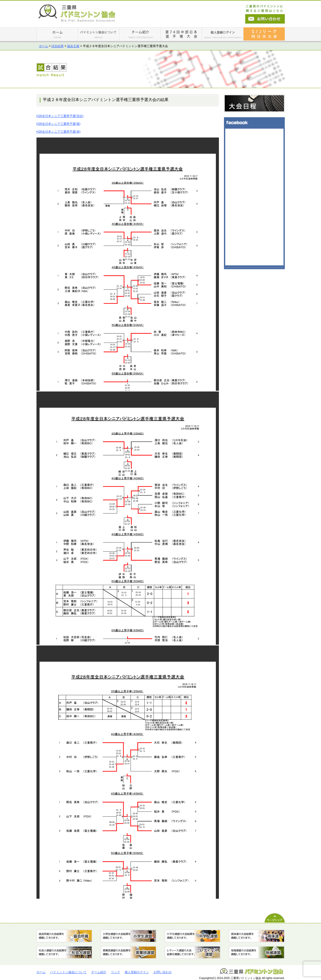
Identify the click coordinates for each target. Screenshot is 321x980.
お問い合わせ (163, 972)
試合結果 (58, 46)
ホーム (44, 46)
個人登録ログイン (137, 972)
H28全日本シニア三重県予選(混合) (60, 116)
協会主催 (73, 46)
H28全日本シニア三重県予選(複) (59, 124)
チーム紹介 (99, 972)
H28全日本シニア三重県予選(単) (59, 132)
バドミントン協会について (68, 972)
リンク (116, 972)
